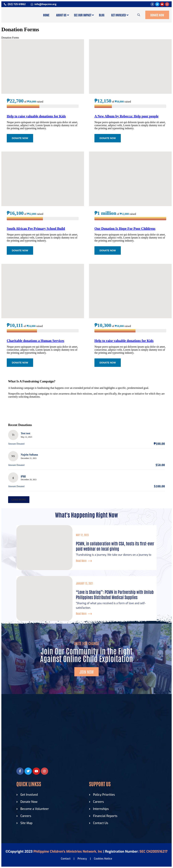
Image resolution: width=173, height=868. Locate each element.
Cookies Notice (103, 859)
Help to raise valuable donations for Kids (36, 116)
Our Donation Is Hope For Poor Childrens (125, 229)
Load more (19, 500)
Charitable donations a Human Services (35, 341)
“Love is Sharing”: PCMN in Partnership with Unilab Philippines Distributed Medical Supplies (115, 594)
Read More (84, 561)
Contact (66, 859)
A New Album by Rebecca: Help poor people (126, 116)
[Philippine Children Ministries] (86, 737)
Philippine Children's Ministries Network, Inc (68, 852)
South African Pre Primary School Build (36, 229)
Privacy (82, 859)
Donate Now (157, 15)
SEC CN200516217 (154, 852)
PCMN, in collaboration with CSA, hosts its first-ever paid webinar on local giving (115, 546)
